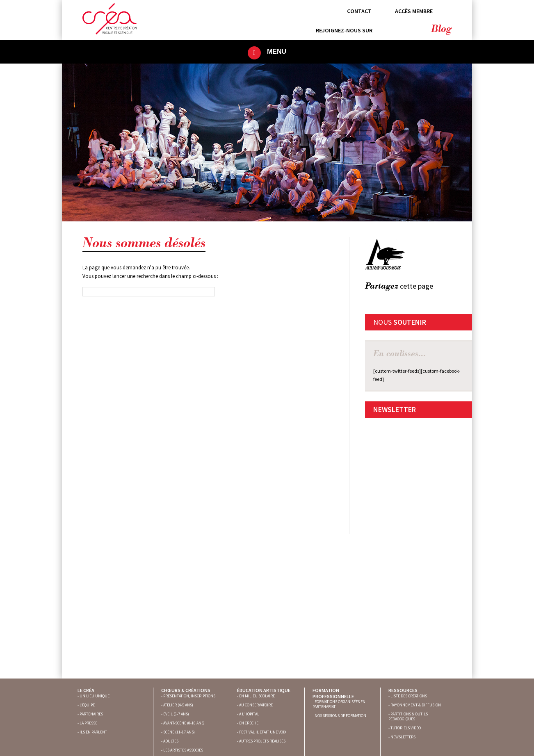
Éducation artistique (264, 690)
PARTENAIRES (91, 714)
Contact (359, 11)
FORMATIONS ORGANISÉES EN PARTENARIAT (339, 704)
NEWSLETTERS (403, 737)
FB (367, 300)
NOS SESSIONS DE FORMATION (340, 716)
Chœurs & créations (186, 690)
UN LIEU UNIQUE (95, 696)
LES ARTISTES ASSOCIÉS (183, 750)
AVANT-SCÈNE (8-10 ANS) (184, 723)
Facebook (386, 28)
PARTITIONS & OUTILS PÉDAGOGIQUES (408, 716)
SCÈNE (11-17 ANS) (179, 732)
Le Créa (86, 690)
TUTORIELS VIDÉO (406, 728)
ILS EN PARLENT (93, 732)
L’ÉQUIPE (87, 705)
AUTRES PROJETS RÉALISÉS (262, 741)
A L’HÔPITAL (249, 714)
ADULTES (171, 741)
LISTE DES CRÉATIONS (409, 696)
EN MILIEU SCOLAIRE (257, 696)
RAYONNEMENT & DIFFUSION (416, 705)
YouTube (418, 28)
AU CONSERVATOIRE (256, 705)
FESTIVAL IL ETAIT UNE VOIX (263, 732)
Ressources (403, 690)
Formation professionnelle (333, 693)
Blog (441, 30)
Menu (277, 51)
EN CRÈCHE (249, 723)
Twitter (402, 28)
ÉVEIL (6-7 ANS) (176, 714)
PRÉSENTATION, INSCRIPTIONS (189, 696)
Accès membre (414, 11)
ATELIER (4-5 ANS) (178, 705)
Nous (400, 322)
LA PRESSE (88, 723)
